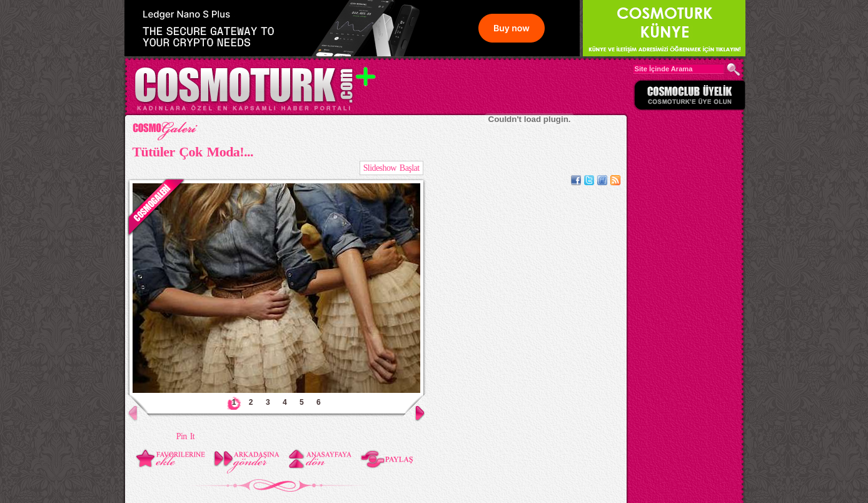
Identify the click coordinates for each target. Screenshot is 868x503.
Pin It (185, 436)
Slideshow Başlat (391, 168)
